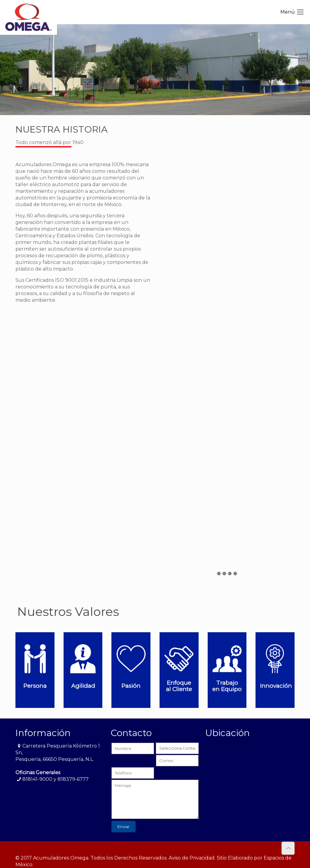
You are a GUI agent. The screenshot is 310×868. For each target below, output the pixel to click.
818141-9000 (37, 779)
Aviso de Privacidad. (192, 858)
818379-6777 (73, 779)
